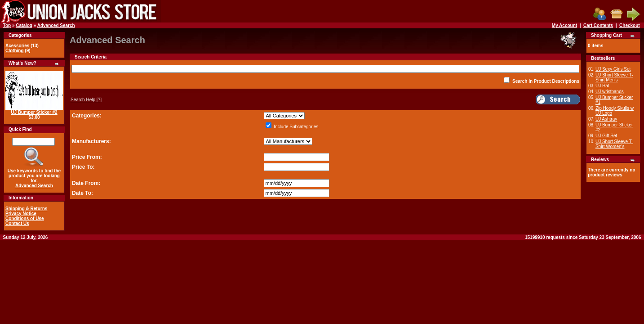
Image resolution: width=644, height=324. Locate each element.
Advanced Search (56, 25)
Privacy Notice (21, 214)
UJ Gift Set (606, 136)
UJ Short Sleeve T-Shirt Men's (614, 77)
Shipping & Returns (26, 209)
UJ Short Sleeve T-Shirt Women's (614, 144)
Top (7, 25)
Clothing (15, 51)
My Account (564, 25)
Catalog (24, 25)
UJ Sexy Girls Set (613, 69)
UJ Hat (602, 86)
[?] (86, 100)
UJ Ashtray (606, 119)
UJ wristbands (610, 92)
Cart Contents (598, 25)
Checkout (630, 25)
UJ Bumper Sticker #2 (34, 112)
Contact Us (17, 223)
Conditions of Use (25, 218)
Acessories (17, 46)
